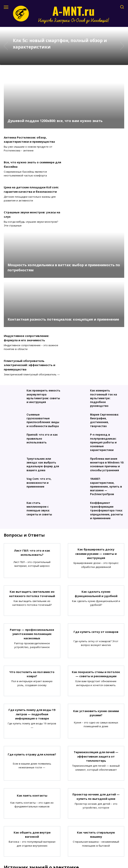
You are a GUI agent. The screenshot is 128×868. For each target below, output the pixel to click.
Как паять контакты (32, 720)
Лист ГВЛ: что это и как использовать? (32, 478)
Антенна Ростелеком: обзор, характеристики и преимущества (29, 139)
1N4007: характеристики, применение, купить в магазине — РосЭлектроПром (106, 412)
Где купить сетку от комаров (96, 557)
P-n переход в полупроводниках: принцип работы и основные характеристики (103, 367)
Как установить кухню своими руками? (96, 638)
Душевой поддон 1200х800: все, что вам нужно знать (55, 121)
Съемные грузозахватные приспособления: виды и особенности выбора (43, 346)
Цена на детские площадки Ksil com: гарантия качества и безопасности (31, 164)
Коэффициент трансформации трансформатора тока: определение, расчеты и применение (106, 436)
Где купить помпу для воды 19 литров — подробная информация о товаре (32, 639)
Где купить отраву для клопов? (32, 679)
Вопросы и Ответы (24, 460)
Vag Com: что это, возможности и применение (39, 408)
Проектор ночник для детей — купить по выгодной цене (96, 721)
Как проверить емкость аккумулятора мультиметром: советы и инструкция (43, 321)
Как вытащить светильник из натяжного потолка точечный (32, 519)
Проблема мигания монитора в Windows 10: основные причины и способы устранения (107, 390)
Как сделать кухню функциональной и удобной (96, 519)
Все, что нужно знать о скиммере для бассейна (95, 139)
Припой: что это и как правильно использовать (42, 364)
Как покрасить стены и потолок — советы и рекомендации (96, 599)
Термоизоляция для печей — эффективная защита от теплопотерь (96, 681)
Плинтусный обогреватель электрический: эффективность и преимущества (92, 290)
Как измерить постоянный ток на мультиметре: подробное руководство (104, 323)
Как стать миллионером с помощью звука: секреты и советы (39, 434)
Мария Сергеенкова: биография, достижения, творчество (104, 346)
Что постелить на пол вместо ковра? (32, 599)
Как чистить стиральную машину (96, 760)
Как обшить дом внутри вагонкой (32, 760)
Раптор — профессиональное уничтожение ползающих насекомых (32, 559)
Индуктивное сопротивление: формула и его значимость (26, 288)
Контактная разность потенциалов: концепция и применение (63, 269)
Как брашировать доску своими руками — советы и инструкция (96, 479)
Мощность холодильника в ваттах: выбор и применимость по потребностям (64, 217)
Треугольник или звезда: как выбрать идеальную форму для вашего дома (43, 390)
